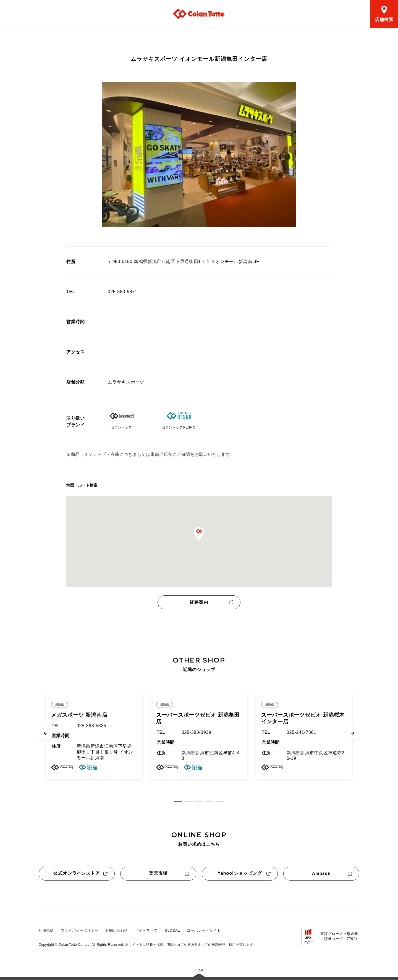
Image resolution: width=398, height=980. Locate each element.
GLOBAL (172, 930)
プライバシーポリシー (80, 930)
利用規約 (46, 930)
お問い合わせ (117, 930)
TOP (199, 970)
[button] (199, 534)
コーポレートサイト (204, 930)
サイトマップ (146, 930)
